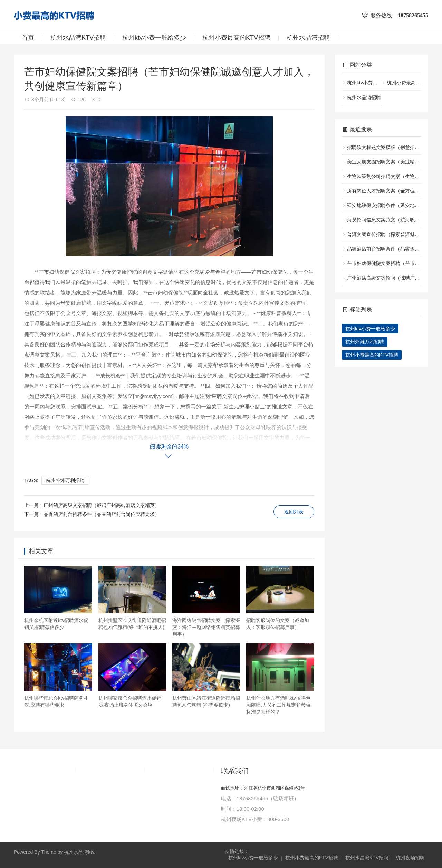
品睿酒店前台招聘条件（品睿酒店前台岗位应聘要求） (102, 514)
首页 (28, 38)
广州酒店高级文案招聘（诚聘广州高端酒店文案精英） (102, 505)
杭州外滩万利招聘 (65, 480)
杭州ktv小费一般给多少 (154, 38)
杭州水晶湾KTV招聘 (78, 38)
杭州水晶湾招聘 (308, 38)
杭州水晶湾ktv (79, 852)
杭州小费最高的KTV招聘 (236, 38)
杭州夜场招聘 (410, 858)
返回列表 (294, 512)
